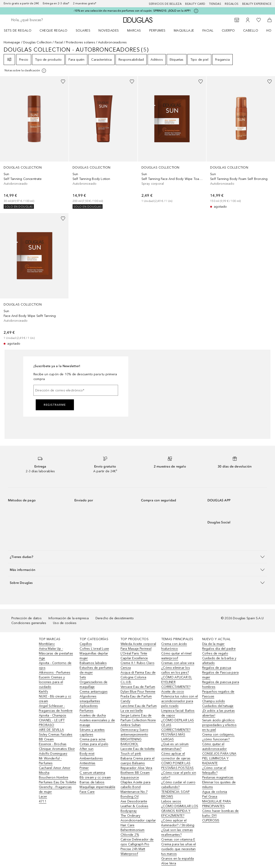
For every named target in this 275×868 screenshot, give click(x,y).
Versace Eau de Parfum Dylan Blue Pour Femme (138, 689)
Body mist (87, 754)
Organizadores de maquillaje (93, 684)
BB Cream (46, 739)
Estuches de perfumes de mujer (96, 670)
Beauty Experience (257, 4)
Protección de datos (26, 618)
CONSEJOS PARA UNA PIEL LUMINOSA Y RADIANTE (219, 758)
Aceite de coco (173, 692)
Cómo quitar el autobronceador (215, 746)
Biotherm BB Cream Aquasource (135, 775)
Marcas (134, 31)
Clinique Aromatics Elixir (57, 749)
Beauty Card (195, 4)
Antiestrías (87, 763)
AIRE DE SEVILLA (51, 730)
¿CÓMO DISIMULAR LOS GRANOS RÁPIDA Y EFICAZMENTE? (180, 811)
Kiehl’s (43, 692)
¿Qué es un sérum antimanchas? (175, 746)
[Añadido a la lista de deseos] (63, 82)
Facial (208, 31)
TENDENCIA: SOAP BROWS (175, 794)
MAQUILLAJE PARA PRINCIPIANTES (217, 804)
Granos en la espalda (178, 859)
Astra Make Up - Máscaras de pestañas (56, 651)
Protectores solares (81, 42)
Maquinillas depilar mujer (94, 656)
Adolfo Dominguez (53, 754)
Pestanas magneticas (218, 777)
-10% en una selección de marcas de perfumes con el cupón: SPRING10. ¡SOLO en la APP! (132, 11)
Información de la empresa (69, 618)
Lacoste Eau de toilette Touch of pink (138, 751)
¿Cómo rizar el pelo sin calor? (179, 775)
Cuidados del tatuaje (218, 706)
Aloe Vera (169, 863)
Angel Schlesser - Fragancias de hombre (56, 708)
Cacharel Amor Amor (55, 768)
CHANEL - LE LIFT (52, 720)
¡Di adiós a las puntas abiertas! (218, 713)
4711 (43, 801)
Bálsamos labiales (93, 663)
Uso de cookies (65, 623)
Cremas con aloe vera (178, 663)
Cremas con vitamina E (178, 839)
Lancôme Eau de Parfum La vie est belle (139, 708)
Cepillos (86, 644)
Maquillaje (184, 31)
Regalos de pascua (217, 668)
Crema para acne (93, 739)
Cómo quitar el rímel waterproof (176, 656)
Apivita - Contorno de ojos (55, 665)
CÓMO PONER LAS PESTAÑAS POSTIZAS (177, 766)
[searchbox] (43, 20)
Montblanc (47, 644)
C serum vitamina (92, 773)
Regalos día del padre (219, 649)
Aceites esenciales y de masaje (97, 723)
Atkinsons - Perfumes (55, 673)
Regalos (232, 4)
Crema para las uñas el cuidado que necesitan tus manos (179, 849)
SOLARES (83, 31)
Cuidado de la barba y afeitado (219, 661)
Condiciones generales (29, 623)
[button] (137, 557)
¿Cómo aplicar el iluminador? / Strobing (178, 823)
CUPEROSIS (211, 820)
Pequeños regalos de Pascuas (218, 694)
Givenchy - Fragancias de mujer (55, 789)
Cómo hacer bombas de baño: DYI (221, 813)
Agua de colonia (215, 792)
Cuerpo (228, 31)
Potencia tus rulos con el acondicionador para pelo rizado (180, 701)
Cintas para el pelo (94, 744)
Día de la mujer (213, 644)
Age (42, 658)
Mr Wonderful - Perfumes (50, 761)
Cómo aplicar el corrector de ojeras (176, 756)
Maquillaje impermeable (97, 787)
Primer (84, 768)
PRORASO (47, 725)
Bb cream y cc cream (95, 777)
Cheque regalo (54, 31)
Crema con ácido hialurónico (174, 646)
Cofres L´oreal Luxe (94, 649)
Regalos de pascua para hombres (221, 684)
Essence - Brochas (53, 744)
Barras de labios (92, 782)
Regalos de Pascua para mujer (220, 675)
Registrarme (55, 405)
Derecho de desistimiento (115, 618)
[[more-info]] (26, 71)
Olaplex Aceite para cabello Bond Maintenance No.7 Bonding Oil (136, 789)
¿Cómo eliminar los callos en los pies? (176, 670)
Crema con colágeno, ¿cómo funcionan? (218, 737)
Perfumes (157, 31)
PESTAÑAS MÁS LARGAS (173, 737)
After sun (87, 749)
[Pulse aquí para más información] (196, 11)
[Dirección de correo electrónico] (76, 390)
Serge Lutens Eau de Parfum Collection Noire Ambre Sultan (138, 720)
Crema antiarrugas (93, 692)
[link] (34, 142)
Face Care (87, 792)
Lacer (43, 797)
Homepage (12, 42)
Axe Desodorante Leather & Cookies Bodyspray (134, 806)
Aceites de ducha (93, 715)
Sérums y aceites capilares (92, 732)
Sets (83, 677)
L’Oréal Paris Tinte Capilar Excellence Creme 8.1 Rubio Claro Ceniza (137, 661)
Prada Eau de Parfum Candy (136, 699)
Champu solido (214, 701)
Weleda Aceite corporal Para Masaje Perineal (138, 646)
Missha (44, 773)
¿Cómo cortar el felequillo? (214, 770)
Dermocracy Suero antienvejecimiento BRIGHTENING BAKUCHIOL (134, 737)
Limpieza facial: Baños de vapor (178, 713)
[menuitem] (21, 30)
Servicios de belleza (165, 4)
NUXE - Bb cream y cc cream (55, 699)
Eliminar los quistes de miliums (219, 785)
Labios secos (171, 801)
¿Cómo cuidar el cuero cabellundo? (178, 785)
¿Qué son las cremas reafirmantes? (177, 832)
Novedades (109, 31)
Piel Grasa (210, 797)
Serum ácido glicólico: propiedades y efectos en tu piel (219, 725)
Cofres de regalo (215, 653)
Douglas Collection (38, 42)
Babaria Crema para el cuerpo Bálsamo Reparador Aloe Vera (137, 763)
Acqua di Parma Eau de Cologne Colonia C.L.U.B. (138, 677)
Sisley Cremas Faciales (56, 735)
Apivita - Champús (53, 715)
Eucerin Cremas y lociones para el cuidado (52, 682)
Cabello (251, 31)
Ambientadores (91, 758)
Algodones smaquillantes (90, 699)
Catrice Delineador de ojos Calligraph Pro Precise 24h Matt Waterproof (137, 847)
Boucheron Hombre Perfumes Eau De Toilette (58, 780)
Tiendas (215, 4)
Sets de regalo (18, 31)
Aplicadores (89, 706)
